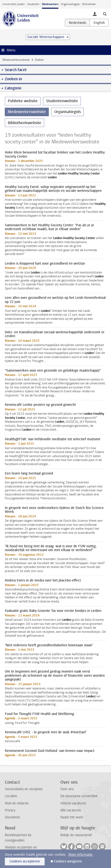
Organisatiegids (70, 4)
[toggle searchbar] (105, 14)
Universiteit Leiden (14, 4)
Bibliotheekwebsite (24, 123)
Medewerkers (50, 4)
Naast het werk (72, 817)
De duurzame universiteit (79, 796)
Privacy (10, 810)
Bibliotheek (89, 4)
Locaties (11, 796)
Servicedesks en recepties (24, 789)
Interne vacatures (73, 803)
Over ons (67, 789)
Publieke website (23, 101)
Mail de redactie (17, 803)
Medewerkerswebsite (16, 60)
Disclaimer (12, 817)
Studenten (33, 4)
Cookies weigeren (68, 861)
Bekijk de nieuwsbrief (76, 835)
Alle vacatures (71, 810)
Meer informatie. (81, 855)
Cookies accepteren (25, 861)
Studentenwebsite (62, 101)
